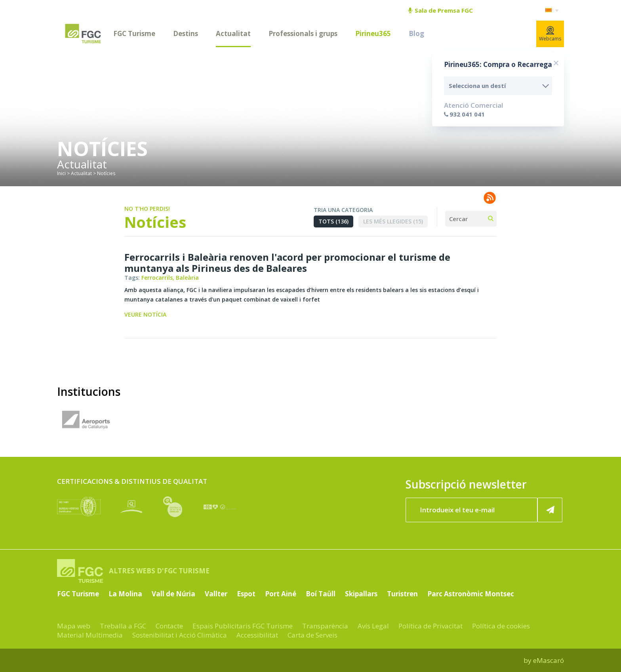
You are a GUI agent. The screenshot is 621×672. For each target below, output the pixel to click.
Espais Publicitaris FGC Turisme (243, 626)
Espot (246, 594)
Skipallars (361, 594)
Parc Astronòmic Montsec (471, 594)
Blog (416, 33)
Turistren (402, 594)
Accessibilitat (257, 635)
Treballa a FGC (123, 626)
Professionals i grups (303, 33)
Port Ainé (281, 594)
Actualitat (233, 33)
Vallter (216, 594)
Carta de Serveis (312, 635)
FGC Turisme (134, 33)
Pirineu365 (373, 33)
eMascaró (549, 660)
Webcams (550, 34)
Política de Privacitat (431, 626)
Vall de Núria (173, 594)
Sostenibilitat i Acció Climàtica (180, 635)
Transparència (325, 626)
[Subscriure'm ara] (550, 510)
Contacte (169, 626)
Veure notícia (145, 314)
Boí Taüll (321, 594)
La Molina (125, 594)
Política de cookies (501, 626)
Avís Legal (373, 626)
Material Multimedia (90, 635)
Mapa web (74, 626)
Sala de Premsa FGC (441, 10)
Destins (186, 33)
